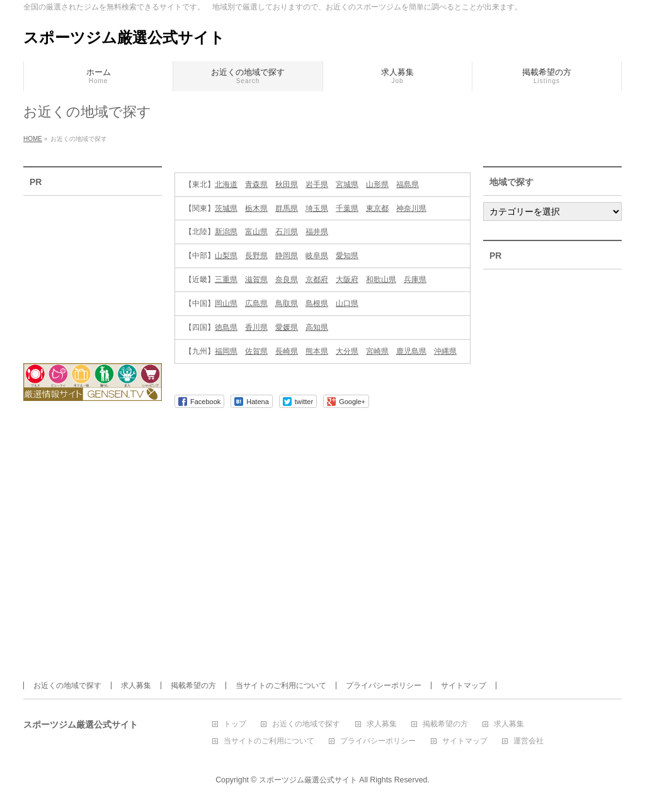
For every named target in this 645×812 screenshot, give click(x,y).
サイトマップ (464, 685)
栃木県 (256, 208)
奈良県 (287, 279)
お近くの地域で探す (67, 685)
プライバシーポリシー (384, 685)
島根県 (317, 303)
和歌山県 (381, 279)
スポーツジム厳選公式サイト (124, 37)
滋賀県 (256, 279)
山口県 (347, 303)
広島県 (256, 303)
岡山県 (226, 303)
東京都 (377, 208)
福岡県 (226, 351)
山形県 (377, 184)
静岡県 (287, 256)
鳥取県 (287, 303)
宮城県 (347, 184)
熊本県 (317, 351)
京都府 (317, 279)
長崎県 (287, 351)
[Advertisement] (93, 271)
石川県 (287, 232)
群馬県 (287, 208)
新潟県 (226, 232)
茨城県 (226, 208)
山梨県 (226, 256)
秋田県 (287, 184)
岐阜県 (317, 256)
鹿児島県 (411, 351)
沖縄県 (445, 351)
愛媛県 (287, 327)
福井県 (317, 232)
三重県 (226, 279)
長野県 (256, 256)
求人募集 (136, 685)
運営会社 (528, 741)
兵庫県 (415, 279)
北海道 (226, 184)
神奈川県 (411, 208)
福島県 (408, 184)
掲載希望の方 (193, 685)
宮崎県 (377, 351)
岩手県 (317, 184)
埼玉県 (317, 208)
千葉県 (347, 208)
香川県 (256, 327)
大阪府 (347, 279)
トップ (235, 724)
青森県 (256, 184)
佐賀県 (256, 351)
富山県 (256, 232)
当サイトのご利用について (281, 685)
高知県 (317, 327)
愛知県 (347, 256)
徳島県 (226, 327)
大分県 (347, 351)
